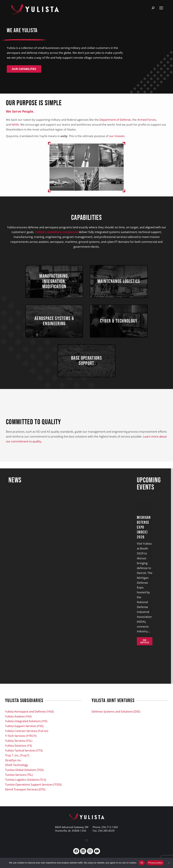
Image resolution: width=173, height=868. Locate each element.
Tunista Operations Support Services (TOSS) (33, 793)
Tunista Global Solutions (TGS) (24, 778)
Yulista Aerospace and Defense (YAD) (29, 719)
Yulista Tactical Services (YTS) (24, 758)
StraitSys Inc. (13, 768)
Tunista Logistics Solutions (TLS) (26, 788)
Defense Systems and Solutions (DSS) (116, 719)
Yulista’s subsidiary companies (56, 232)
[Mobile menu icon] (161, 8)
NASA (15, 125)
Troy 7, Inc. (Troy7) (17, 763)
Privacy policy (155, 863)
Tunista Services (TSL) (19, 783)
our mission (117, 136)
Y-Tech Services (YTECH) (21, 744)
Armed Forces (147, 120)
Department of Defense (115, 120)
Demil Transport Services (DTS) (25, 797)
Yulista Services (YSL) (19, 749)
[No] (169, 863)
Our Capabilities (24, 69)
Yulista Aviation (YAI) (18, 724)
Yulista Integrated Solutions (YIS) (26, 729)
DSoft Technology (17, 773)
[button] (87, 848)
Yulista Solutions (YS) (18, 753)
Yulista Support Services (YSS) (24, 734)
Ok (142, 863)
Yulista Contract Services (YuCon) (27, 739)
